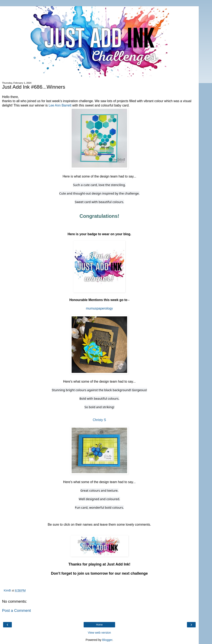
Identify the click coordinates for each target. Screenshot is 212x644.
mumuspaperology (99, 308)
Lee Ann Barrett (60, 105)
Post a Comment (16, 610)
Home (99, 625)
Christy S (99, 420)
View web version (99, 633)
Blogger (107, 640)
